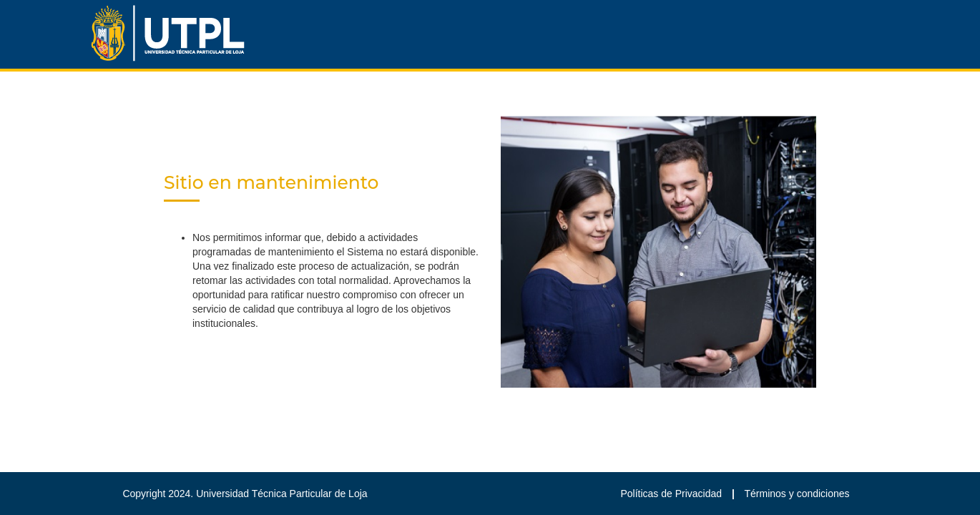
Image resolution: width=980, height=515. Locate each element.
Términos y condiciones (797, 494)
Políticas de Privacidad (672, 494)
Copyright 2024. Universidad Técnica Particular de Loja (245, 494)
